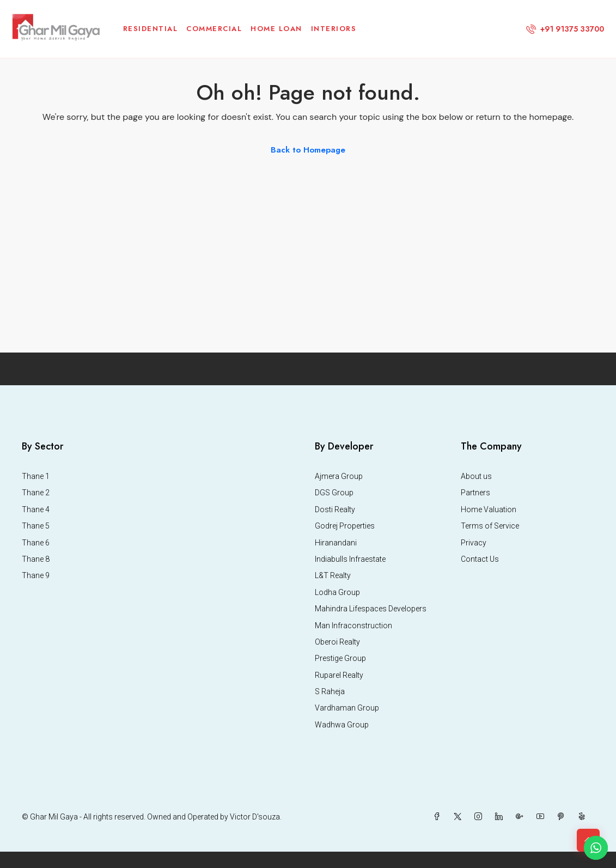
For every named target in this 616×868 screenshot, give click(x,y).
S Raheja (330, 691)
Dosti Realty (335, 509)
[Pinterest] (563, 817)
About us (476, 476)
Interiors (334, 29)
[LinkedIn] (501, 817)
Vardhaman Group (347, 708)
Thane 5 (36, 526)
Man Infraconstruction (353, 626)
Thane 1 (36, 476)
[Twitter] (460, 817)
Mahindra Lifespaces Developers (371, 609)
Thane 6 (36, 543)
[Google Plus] (522, 817)
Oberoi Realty (337, 642)
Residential (151, 29)
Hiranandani (336, 543)
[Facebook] (439, 817)
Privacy (474, 543)
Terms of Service (490, 526)
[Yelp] (584, 817)
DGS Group (334, 493)
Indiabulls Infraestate (350, 559)
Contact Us (480, 559)
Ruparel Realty (339, 675)
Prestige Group (340, 658)
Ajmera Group (339, 476)
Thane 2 (36, 493)
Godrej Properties (345, 526)
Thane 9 (36, 575)
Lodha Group (337, 592)
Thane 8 (36, 559)
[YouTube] (542, 817)
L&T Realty (333, 575)
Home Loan (276, 29)
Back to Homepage (308, 150)
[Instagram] (480, 817)
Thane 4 (36, 509)
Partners (475, 493)
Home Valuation (489, 509)
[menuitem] (565, 29)
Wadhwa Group (342, 725)
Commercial (214, 29)
